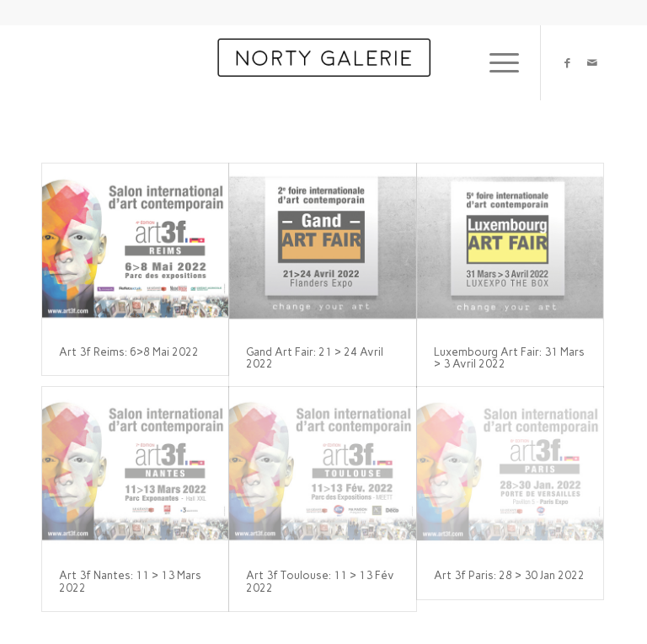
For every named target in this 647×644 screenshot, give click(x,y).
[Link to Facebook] (567, 62)
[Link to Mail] (592, 62)
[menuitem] (496, 62)
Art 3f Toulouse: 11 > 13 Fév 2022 (320, 581)
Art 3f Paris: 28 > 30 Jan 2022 (509, 575)
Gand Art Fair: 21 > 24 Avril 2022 (315, 358)
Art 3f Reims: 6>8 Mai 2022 (129, 352)
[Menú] (496, 62)
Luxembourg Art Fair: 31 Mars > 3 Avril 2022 (509, 358)
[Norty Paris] (323, 62)
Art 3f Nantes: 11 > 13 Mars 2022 (130, 581)
